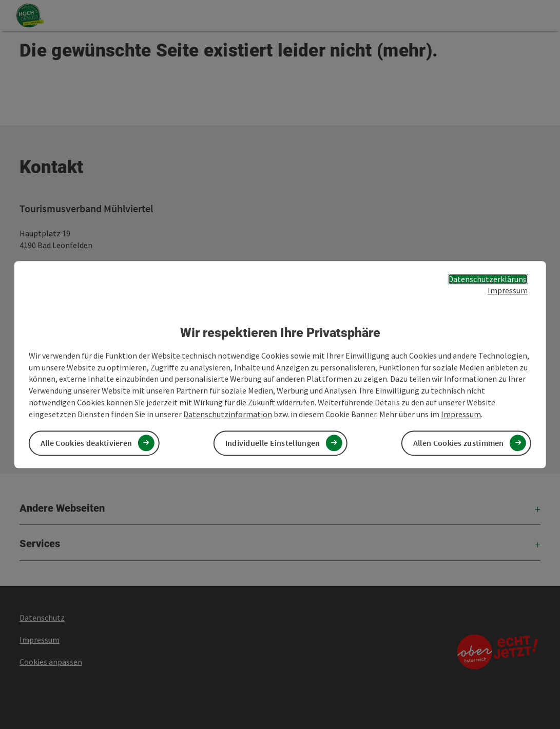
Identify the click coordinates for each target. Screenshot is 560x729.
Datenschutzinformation (228, 414)
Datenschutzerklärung (488, 279)
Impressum (508, 291)
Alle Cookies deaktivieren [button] (86, 443)
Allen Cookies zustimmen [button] (459, 443)
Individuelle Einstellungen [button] (273, 443)
